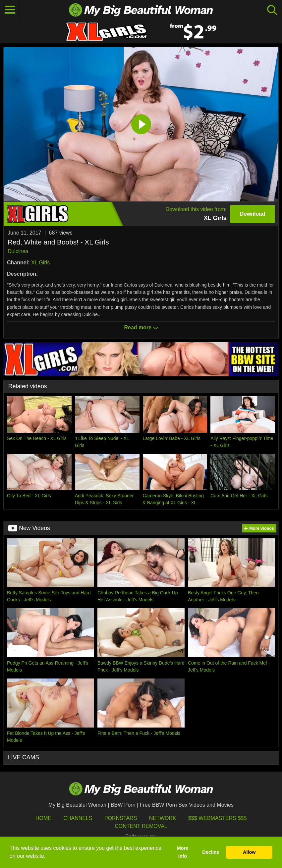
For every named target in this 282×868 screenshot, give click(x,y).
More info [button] (183, 852)
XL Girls (40, 263)
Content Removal (141, 826)
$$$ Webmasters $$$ (217, 818)
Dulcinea (18, 251)
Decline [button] (211, 852)
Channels (78, 818)
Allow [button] (249, 852)
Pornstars (121, 818)
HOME (43, 818)
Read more (141, 327)
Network (163, 818)
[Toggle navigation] (10, 10)
